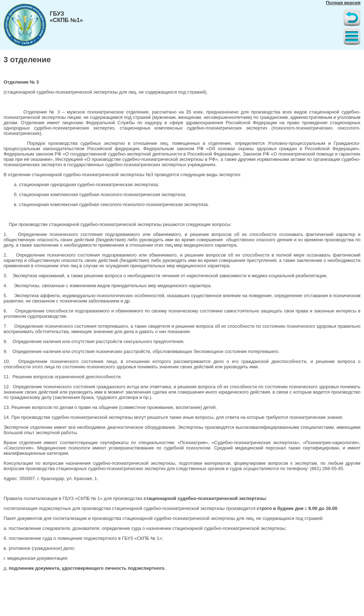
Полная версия (343, 3)
